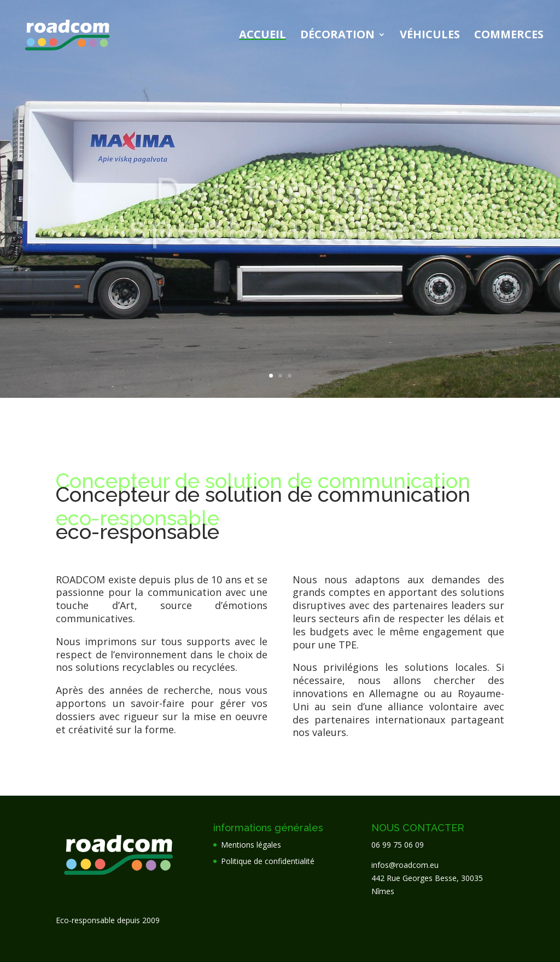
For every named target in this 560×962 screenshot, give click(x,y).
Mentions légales (251, 845)
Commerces (509, 36)
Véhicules (430, 36)
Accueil (262, 36)
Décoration (337, 36)
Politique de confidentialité (268, 861)
